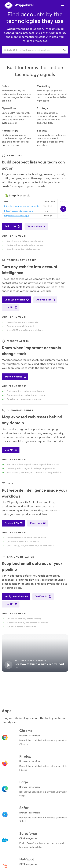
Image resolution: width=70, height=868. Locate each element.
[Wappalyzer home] (19, 5)
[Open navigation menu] (62, 5)
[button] (35, 50)
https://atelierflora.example (17, 216)
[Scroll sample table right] (63, 209)
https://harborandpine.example (19, 211)
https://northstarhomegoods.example (22, 206)
